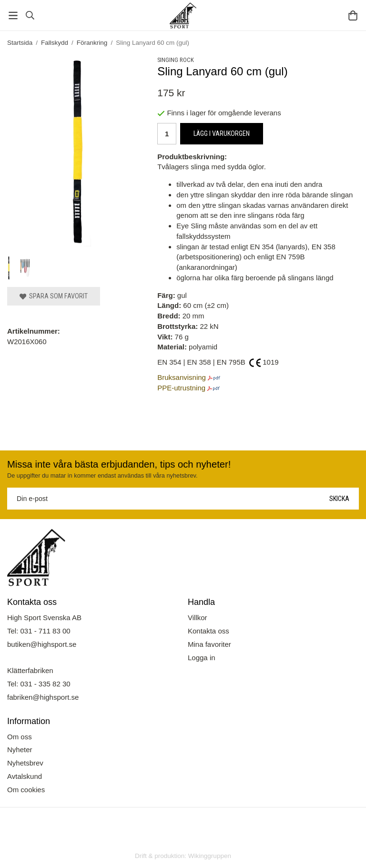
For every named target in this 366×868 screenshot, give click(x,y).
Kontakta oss (208, 631)
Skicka (339, 499)
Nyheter (20, 750)
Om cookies (26, 790)
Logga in (202, 658)
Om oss (20, 737)
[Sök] (30, 15)
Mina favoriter (209, 644)
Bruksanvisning (182, 377)
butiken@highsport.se (42, 644)
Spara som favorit (54, 296)
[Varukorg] (353, 15)
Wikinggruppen (210, 856)
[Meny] (13, 15)
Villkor (198, 618)
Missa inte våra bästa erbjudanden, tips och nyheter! (119, 464)
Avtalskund (25, 776)
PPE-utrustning (181, 388)
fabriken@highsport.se (43, 697)
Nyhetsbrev (25, 763)
